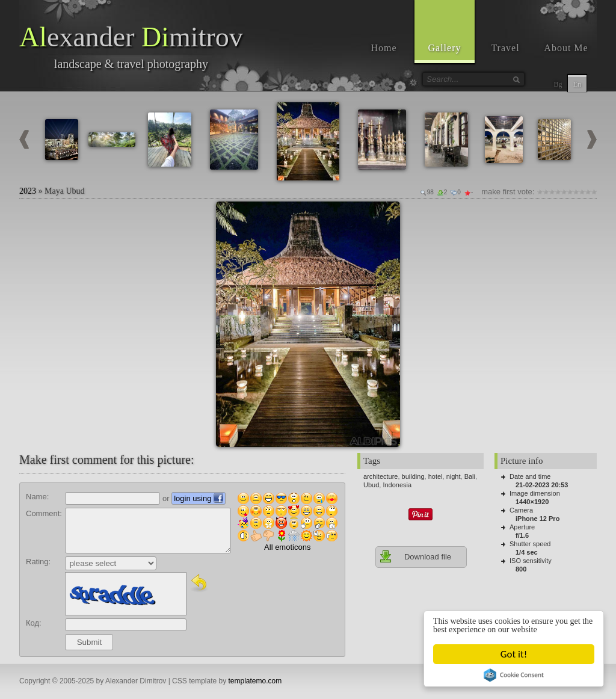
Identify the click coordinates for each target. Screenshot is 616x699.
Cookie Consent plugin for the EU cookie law (514, 675)
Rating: (38, 562)
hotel (436, 476)
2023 (28, 191)
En (577, 84)
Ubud (371, 485)
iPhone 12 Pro (537, 519)
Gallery (445, 48)
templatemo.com (255, 681)
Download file (415, 556)
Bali (470, 476)
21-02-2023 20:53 (542, 485)
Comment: (44, 513)
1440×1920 (532, 502)
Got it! (514, 654)
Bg (558, 84)
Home (383, 48)
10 (594, 192)
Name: (37, 497)
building (413, 476)
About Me (566, 48)
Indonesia (397, 485)
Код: (34, 623)
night (454, 476)
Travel (505, 48)
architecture (380, 476)
